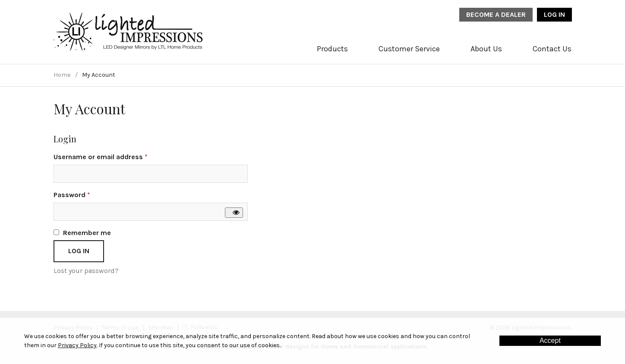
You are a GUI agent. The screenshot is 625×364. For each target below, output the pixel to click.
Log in (79, 251)
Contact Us (552, 49)
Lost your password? (86, 271)
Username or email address (115, 156)
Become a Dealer (496, 14)
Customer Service (409, 49)
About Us (486, 49)
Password (86, 194)
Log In (554, 14)
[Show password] (234, 213)
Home (62, 75)
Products (332, 49)
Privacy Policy (77, 345)
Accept (550, 340)
